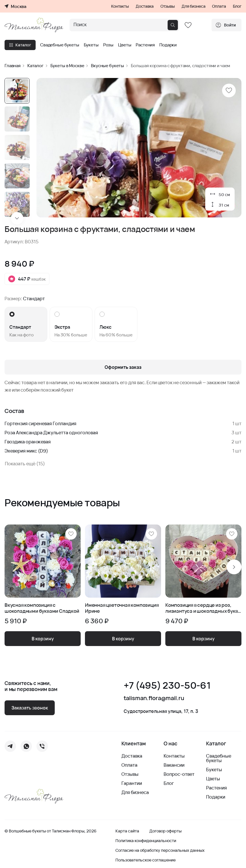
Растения (145, 45)
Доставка (145, 6)
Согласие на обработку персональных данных (160, 850)
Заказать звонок (30, 708)
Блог (237, 6)
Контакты (120, 6)
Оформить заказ (123, 367)
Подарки (168, 45)
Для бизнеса (193, 6)
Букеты (91, 45)
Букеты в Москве (67, 66)
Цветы (125, 45)
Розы (108, 45)
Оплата (219, 6)
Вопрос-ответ (179, 774)
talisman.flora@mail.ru (154, 698)
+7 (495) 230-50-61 (167, 685)
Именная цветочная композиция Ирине (122, 608)
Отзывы (168, 6)
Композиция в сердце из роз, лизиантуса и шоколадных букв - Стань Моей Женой (203, 608)
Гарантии (132, 783)
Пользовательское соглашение (146, 860)
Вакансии (174, 765)
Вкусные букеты (107, 66)
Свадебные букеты (60, 45)
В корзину (43, 639)
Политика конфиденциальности (146, 841)
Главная (13, 66)
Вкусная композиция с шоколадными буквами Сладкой (42, 608)
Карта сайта (127, 831)
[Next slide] (17, 218)
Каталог (20, 45)
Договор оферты (165, 831)
